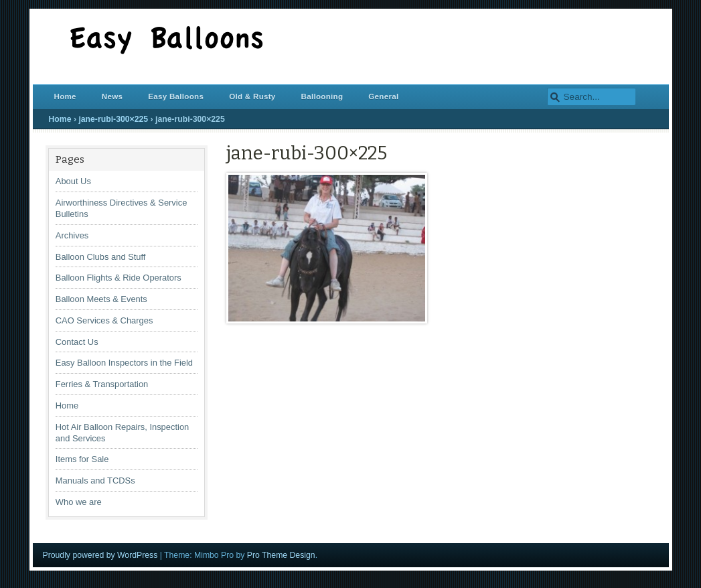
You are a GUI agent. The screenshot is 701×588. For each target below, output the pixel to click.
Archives (72, 235)
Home (65, 96)
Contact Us (77, 342)
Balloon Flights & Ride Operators (119, 278)
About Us (73, 181)
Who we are (79, 502)
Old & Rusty (252, 96)
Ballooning (322, 96)
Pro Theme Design (281, 555)
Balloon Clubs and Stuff (101, 257)
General (383, 96)
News (112, 96)
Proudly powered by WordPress (100, 555)
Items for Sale (82, 459)
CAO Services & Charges (104, 320)
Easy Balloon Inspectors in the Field (124, 363)
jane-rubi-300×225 (113, 119)
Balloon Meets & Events (101, 299)
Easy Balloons (176, 96)
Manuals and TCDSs (95, 481)
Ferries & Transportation (102, 384)
